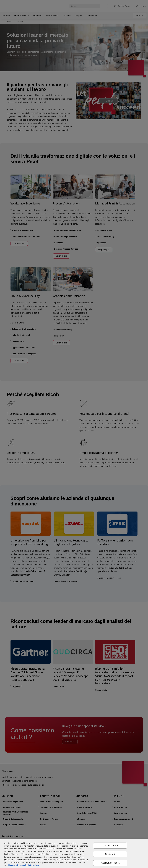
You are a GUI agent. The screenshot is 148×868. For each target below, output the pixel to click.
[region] (74, 854)
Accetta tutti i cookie (110, 863)
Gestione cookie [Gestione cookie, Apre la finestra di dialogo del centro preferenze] (110, 845)
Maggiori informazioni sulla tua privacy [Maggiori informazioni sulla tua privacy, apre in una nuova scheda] (23, 865)
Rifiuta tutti (110, 854)
